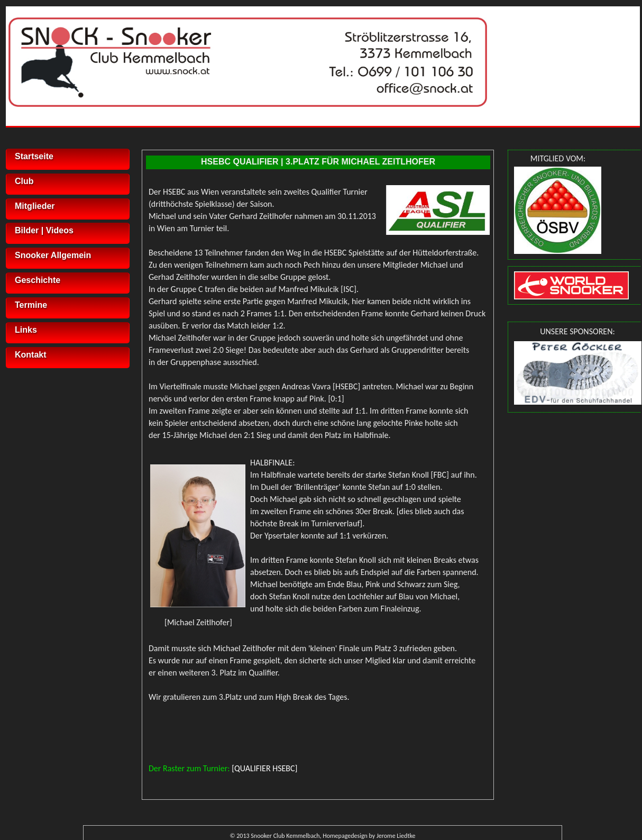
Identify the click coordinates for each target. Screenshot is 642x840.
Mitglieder (35, 206)
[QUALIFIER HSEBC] (264, 768)
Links (26, 330)
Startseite (34, 156)
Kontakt (31, 355)
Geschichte (38, 280)
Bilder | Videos (44, 230)
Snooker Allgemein (53, 255)
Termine (31, 305)
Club (24, 181)
